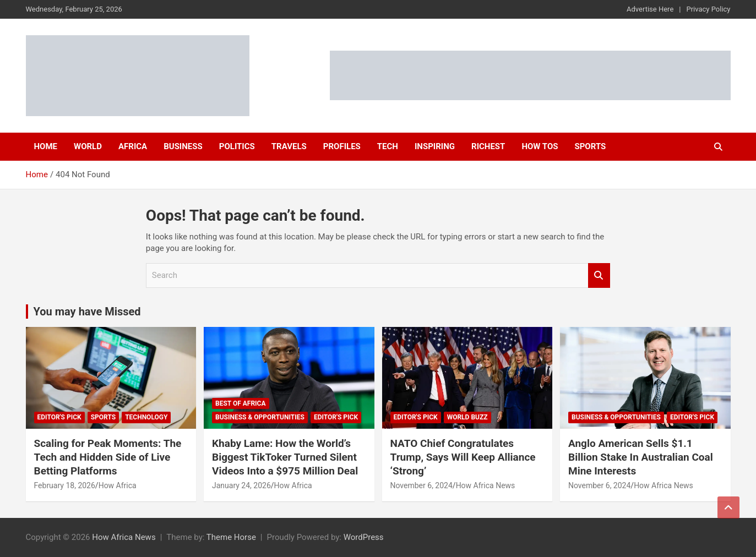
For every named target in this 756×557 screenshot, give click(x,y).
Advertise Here (650, 9)
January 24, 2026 (241, 485)
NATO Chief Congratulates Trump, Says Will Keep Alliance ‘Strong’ (463, 457)
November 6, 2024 (421, 485)
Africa (133, 146)
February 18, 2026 (65, 485)
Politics (237, 146)
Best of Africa (241, 403)
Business (183, 146)
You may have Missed (87, 312)
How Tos (540, 146)
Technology (146, 417)
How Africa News (486, 485)
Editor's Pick (59, 417)
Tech (388, 146)
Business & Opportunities (260, 417)
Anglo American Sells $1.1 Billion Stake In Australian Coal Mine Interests (641, 457)
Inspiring (435, 146)
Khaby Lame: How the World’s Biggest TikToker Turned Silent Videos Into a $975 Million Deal (285, 457)
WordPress (364, 537)
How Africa (118, 485)
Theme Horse (231, 537)
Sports (590, 146)
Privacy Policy (708, 9)
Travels (289, 146)
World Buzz (467, 417)
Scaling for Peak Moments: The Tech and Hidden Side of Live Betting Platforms (108, 457)
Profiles (342, 146)
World (88, 146)
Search (599, 275)
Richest (488, 146)
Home (46, 146)
